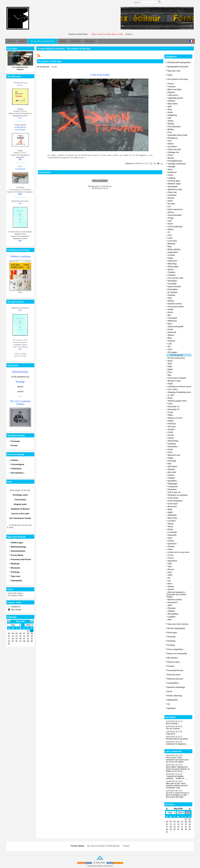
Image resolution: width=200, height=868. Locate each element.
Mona (170, 169)
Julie (170, 221)
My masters (172, 658)
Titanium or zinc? (175, 418)
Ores (170, 298)
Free (170, 132)
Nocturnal (172, 332)
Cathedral (172, 195)
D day (170, 412)
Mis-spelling (173, 614)
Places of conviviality (176, 654)
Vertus (171, 526)
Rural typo (171, 632)
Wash (170, 369)
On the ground (176, 355)
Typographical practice (177, 67)
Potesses (172, 424)
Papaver (171, 92)
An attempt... (173, 292)
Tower (170, 384)
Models (171, 301)
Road (170, 398)
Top (100, 859)
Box (169, 315)
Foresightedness (175, 161)
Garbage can (173, 152)
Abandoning (173, 441)
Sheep (171, 121)
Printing (170, 645)
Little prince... (174, 95)
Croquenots (173, 486)
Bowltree (172, 244)
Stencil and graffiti (176, 326)
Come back (173, 504)
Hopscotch (172, 261)
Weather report (174, 184)
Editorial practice (174, 679)
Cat (169, 581)
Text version (16, 610)
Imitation (171, 478)
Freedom (172, 275)
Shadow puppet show (177, 401)
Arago (170, 258)
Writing (171, 124)
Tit (169, 232)
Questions (172, 544)
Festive (171, 541)
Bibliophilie (172, 700)
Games (171, 589)
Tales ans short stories (177, 624)
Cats (170, 235)
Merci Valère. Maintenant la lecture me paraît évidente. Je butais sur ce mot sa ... (178, 769)
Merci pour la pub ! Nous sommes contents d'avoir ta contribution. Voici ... (177, 786)
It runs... (171, 555)
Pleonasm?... (174, 602)
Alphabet (171, 708)
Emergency (173, 138)
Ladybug (172, 178)
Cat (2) (171, 558)
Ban (170, 375)
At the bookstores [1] (20, 377)
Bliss (170, 338)
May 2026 (178, 809)
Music (170, 361)
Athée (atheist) (174, 249)
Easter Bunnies (174, 287)
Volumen (172, 341)
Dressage (172, 461)
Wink (170, 605)
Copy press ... (172, 734)
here (170, 620)
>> (188, 813)
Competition (172, 683)
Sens (170, 538)
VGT (170, 141)
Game (170, 312)
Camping (172, 444)
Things (171, 218)
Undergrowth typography (178, 62)
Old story (172, 426)
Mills (170, 107)
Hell (169, 118)
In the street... (174, 498)
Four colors (173, 389)
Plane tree (172, 192)
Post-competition (174, 649)
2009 (170, 575)
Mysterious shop (175, 189)
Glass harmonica (175, 209)
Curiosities (172, 532)
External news (173, 675)
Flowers (171, 546)
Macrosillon (173, 104)
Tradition (171, 272)
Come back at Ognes (177, 378)
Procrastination (174, 127)
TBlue (170, 415)
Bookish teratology (175, 687)
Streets (171, 586)
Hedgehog (172, 115)
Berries (171, 158)
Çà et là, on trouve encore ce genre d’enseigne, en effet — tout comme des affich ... (178, 795)
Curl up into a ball (175, 278)
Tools (169, 75)
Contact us (16, 607)
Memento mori (174, 455)
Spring (171, 524)
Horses (171, 435)
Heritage (171, 167)
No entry (171, 204)
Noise (170, 112)
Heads (171, 309)
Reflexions (172, 321)
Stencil (20, 387)
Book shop (172, 518)
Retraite (171, 469)
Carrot (171, 175)
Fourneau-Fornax (174, 670)
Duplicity (171, 295)
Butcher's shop (174, 381)
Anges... (171, 458)
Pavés (171, 529)
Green (171, 329)
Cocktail (171, 255)
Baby (170, 509)
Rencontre (172, 506)
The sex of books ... (174, 729)
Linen (170, 238)
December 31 (174, 406)
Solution (171, 429)
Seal (170, 566)
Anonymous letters (176, 306)
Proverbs (171, 637)
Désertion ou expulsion (178, 495)
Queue (171, 269)
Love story (172, 241)
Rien (170, 464)
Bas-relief (172, 472)
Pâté (170, 366)
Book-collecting (174, 696)
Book (169, 691)
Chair (170, 404)
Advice (171, 144)
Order (170, 549)
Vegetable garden (175, 98)
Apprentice (172, 561)
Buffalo (171, 129)
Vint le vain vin (174, 492)
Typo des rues (173, 71)
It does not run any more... (179, 552)
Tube (170, 349)
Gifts (170, 564)
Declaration (173, 446)
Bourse (171, 569)
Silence (171, 212)
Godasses (172, 489)
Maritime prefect (175, 600)
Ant (169, 346)
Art (169, 578)
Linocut (20, 391)
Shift (170, 364)
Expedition (172, 481)
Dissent (171, 198)
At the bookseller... (176, 501)
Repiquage (173, 484)
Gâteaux (171, 101)
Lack (170, 344)
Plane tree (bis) (174, 149)
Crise (170, 452)
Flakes (171, 421)
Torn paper (172, 352)
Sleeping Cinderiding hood (179, 392)
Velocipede (173, 187)
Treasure (172, 87)
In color (171, 395)
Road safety (173, 267)
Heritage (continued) (177, 164)
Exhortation (173, 289)
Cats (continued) (175, 227)
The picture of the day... (177, 79)
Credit (170, 432)
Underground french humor (180, 386)
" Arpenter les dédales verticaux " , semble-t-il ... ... (177, 777)
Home (170, 449)
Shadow (171, 611)
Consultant (172, 318)
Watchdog (172, 264)
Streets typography (175, 628)
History (171, 438)
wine (170, 572)
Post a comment (100, 181)
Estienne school (175, 304)
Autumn (171, 475)
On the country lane (176, 358)
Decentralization (175, 215)
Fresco (171, 84)
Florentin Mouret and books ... (178, 739)
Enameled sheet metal (178, 135)
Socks (170, 224)
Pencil (170, 155)
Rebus (171, 229)
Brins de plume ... (173, 724)
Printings (171, 641)
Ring (170, 109)
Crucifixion (172, 147)
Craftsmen (172, 172)
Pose (170, 372)
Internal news (173, 662)
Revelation (172, 281)
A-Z (169, 207)
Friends (170, 666)
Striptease (172, 515)
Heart (170, 201)
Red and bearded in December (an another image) (176, 594)
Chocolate (172, 284)
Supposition (173, 252)
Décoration (173, 466)
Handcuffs (172, 535)
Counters (172, 521)
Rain (170, 324)
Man (170, 247)
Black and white (175, 89)
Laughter (172, 617)
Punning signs (174, 181)
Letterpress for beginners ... (177, 744)
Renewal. (172, 608)
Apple (170, 512)
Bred (170, 584)
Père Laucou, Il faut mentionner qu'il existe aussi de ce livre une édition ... (177, 760)
